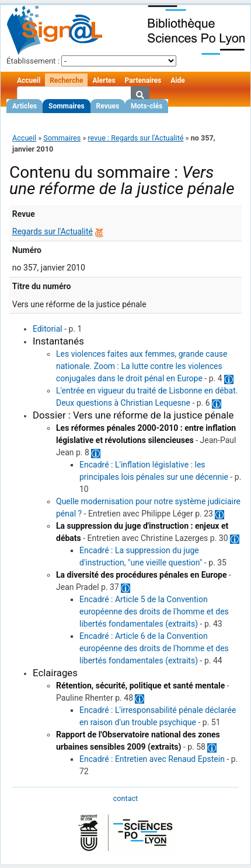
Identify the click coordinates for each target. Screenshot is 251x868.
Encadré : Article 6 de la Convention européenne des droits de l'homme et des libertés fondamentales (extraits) (154, 648)
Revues (108, 106)
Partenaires (143, 80)
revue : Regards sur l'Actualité (135, 138)
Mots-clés (147, 106)
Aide (177, 80)
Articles (25, 106)
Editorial (48, 329)
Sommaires (66, 106)
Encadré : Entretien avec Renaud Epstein (152, 759)
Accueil (29, 80)
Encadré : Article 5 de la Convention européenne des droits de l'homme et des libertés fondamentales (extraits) (154, 612)
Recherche (66, 80)
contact (125, 798)
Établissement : (33, 61)
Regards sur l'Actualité (53, 231)
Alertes (104, 80)
